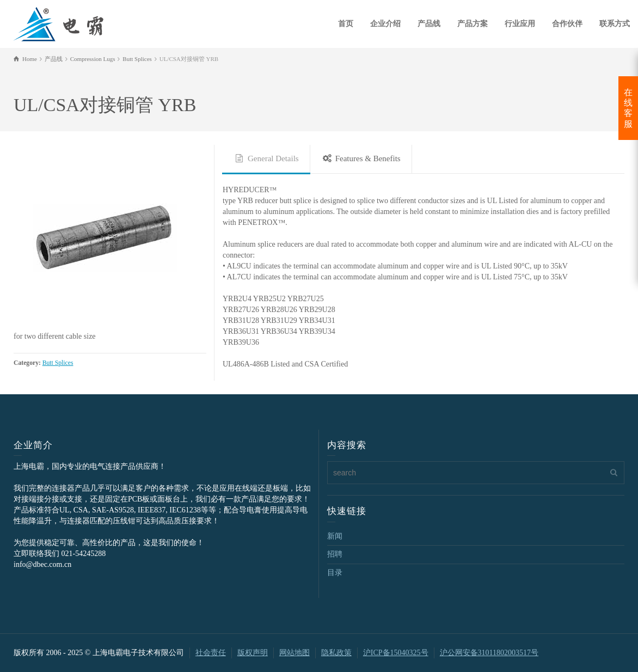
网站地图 (295, 653)
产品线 (429, 24)
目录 (335, 573)
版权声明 (253, 653)
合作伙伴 (567, 24)
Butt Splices (58, 363)
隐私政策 (336, 653)
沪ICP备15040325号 (396, 653)
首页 (346, 24)
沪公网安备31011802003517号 (489, 653)
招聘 (335, 554)
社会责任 (211, 653)
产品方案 (473, 24)
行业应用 (520, 24)
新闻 (335, 536)
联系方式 (615, 24)
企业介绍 (385, 24)
